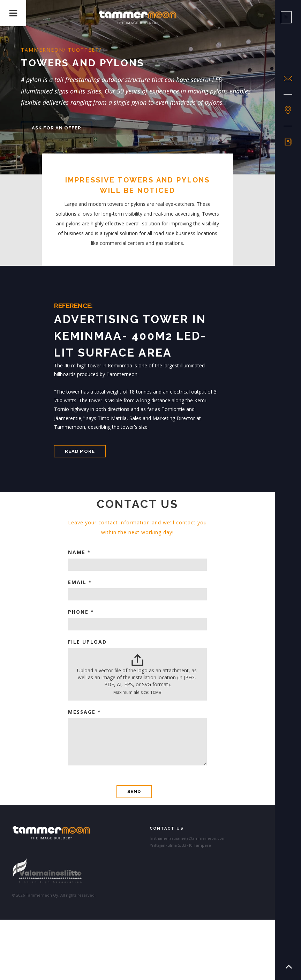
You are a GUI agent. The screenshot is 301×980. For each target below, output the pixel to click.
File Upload (87, 642)
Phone (81, 612)
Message (85, 712)
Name (80, 552)
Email (80, 582)
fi (286, 17)
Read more (80, 451)
